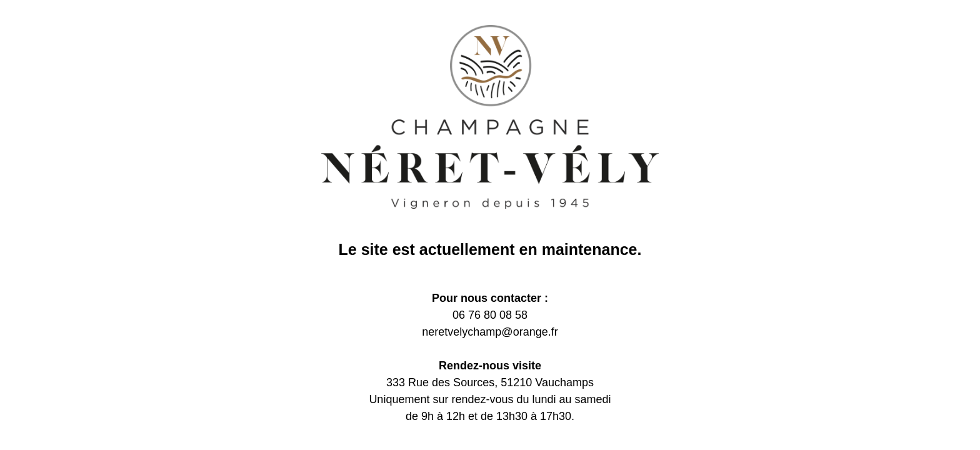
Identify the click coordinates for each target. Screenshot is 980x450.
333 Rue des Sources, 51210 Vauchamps (490, 382)
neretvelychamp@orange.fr (490, 332)
